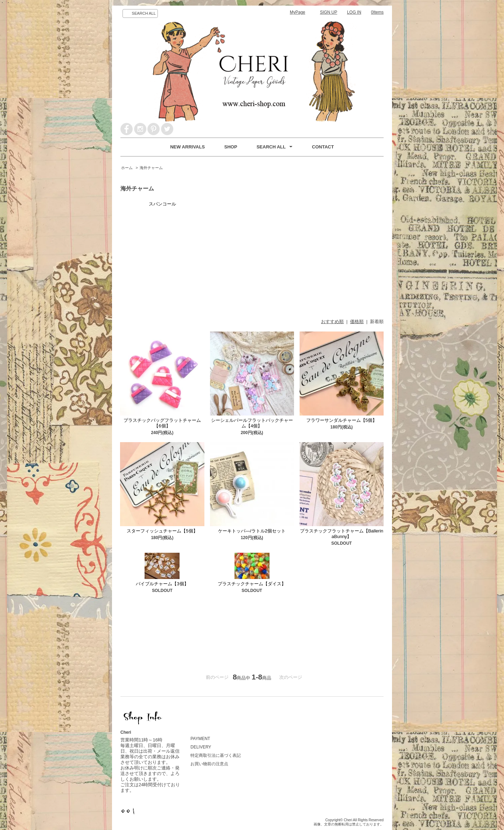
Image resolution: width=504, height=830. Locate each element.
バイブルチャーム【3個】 (162, 584)
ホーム (127, 168)
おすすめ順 (332, 322)
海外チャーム (151, 168)
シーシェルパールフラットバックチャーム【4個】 (252, 423)
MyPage (297, 12)
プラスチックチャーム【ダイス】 (252, 584)
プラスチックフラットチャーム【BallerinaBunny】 (342, 534)
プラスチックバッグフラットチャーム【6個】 (162, 423)
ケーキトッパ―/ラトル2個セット (252, 531)
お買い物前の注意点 (209, 764)
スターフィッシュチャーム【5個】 (162, 531)
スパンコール (162, 204)
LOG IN (354, 12)
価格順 (357, 322)
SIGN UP (328, 12)
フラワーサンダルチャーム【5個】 (342, 420)
